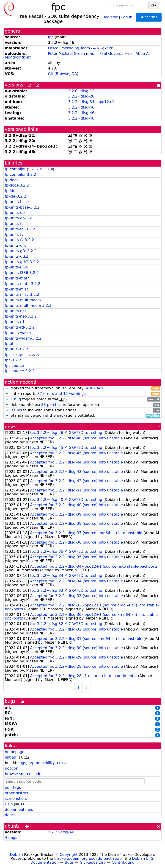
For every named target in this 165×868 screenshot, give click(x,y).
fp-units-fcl (15, 224)
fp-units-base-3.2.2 (22, 207)
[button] (7, 388)
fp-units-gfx (15, 245)
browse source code (23, 774)
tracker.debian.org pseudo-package (87, 858)
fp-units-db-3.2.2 (20, 218)
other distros (16, 793)
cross (62, 763)
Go (154, 5)
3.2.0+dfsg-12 (81, 91)
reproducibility (42, 763)
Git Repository (93, 862)
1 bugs (33, 169)
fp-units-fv (14, 235)
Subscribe (149, 17)
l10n (9, 804)
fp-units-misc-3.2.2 (22, 294)
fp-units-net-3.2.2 (21, 316)
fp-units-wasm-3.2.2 (23, 338)
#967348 (94, 388)
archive (98, 48)
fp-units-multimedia (23, 300)
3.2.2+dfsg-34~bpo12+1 (91, 102)
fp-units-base (17, 202)
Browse (63, 74)
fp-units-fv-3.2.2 (19, 240)
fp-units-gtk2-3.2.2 (22, 262)
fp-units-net (15, 311)
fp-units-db (15, 213)
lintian (11, 757)
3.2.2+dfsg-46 (81, 107)
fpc (51, 37)
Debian (16, 855)
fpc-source (14, 366)
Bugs (69, 862)
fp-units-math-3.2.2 (23, 284)
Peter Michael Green (66, 54)
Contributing (123, 862)
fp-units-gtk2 (17, 256)
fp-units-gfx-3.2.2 (21, 251)
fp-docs (12, 180)
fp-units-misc (17, 289)
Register (110, 17)
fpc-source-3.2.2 (20, 371)
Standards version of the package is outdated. (82, 416)
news (11, 427)
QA (74, 74)
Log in (127, 17)
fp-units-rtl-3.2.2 (20, 327)
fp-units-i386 (16, 267)
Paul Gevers (110, 54)
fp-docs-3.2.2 (17, 185)
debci (10, 815)
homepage (15, 752)
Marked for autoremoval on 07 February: (82, 388)
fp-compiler (15, 169)
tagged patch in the (82, 399)
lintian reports (82, 394)
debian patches (19, 810)
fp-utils (11, 344)
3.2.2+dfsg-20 (81, 96)
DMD (110, 48)
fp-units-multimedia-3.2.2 (28, 306)
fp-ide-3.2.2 (15, 196)
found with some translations (82, 410)
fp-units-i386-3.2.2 (22, 273)
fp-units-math (17, 278)
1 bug (16, 399)
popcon (12, 768)
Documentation (45, 862)
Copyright (69, 855)
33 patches (51, 405)
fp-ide (10, 191)
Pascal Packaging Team (69, 48)
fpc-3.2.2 (13, 360)
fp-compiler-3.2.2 (21, 174)
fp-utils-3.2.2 (16, 349)
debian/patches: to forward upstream (82, 405)
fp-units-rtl (14, 322)
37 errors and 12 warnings (62, 394)
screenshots (16, 799)
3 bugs (18, 355)
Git (51, 74)
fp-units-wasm (18, 333)
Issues (16, 410)
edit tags (13, 788)
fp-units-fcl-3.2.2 (20, 229)
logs (22, 763)
